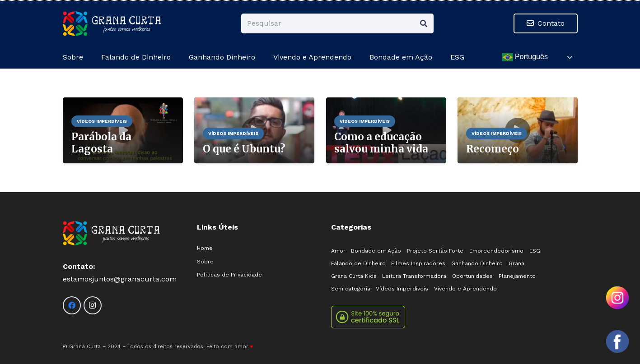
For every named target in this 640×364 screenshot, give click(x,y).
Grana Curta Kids (354, 276)
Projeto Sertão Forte (435, 251)
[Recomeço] (518, 104)
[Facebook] (72, 305)
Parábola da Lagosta (101, 143)
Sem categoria (351, 289)
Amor (338, 251)
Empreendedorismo (496, 251)
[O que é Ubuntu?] (254, 104)
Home (205, 248)
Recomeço (492, 149)
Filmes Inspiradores (418, 263)
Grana (516, 263)
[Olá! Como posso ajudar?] (617, 341)
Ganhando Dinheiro (477, 263)
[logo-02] (112, 24)
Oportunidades (472, 276)
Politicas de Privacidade (229, 275)
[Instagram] (93, 305)
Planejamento (517, 276)
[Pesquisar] (337, 24)
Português (525, 57)
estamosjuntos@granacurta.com (120, 279)
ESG (535, 251)
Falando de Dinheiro (358, 263)
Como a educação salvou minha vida (381, 143)
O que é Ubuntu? (244, 149)
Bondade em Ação (376, 251)
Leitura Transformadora (414, 276)
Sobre (205, 262)
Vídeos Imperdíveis (402, 289)
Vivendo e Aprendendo (465, 289)
